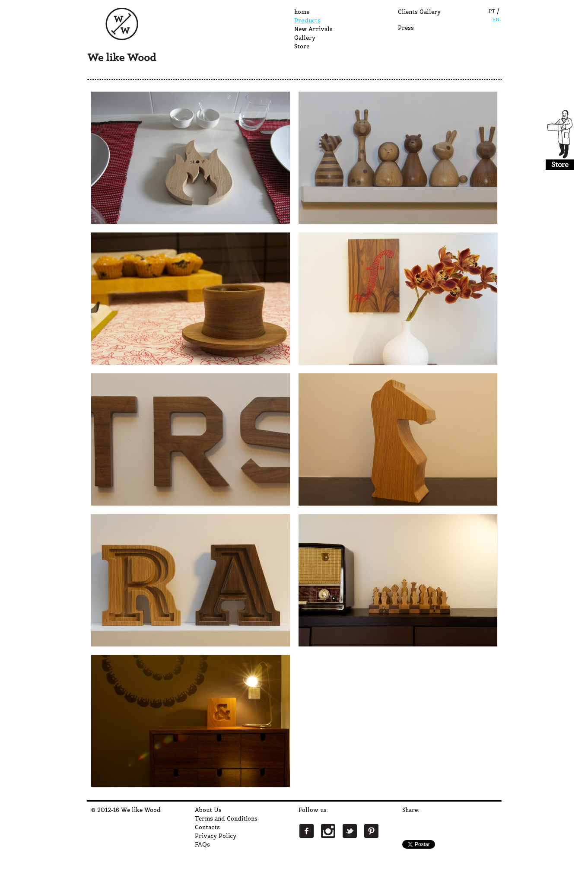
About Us (208, 810)
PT (492, 11)
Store (302, 46)
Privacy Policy (216, 836)
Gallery (305, 38)
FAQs (202, 845)
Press (406, 28)
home (302, 12)
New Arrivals (313, 29)
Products (307, 21)
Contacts (207, 827)
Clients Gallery (419, 12)
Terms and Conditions (226, 819)
